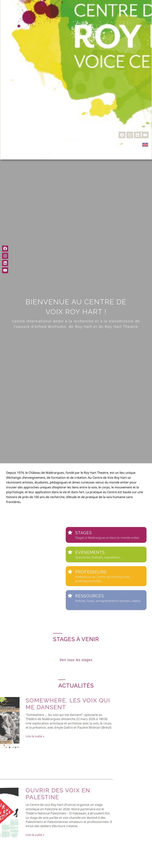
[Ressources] (70, 596)
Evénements (90, 552)
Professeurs (91, 572)
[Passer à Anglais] (145, 145)
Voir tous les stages (76, 660)
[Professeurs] (70, 572)
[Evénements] (70, 552)
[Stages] (70, 532)
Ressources (90, 596)
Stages (83, 533)
